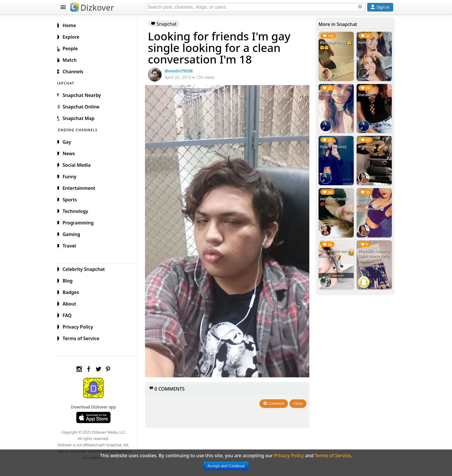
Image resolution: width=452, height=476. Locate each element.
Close (300, 398)
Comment (275, 398)
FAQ (70, 314)
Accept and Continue (226, 466)
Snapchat (168, 24)
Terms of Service (84, 338)
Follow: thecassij (335, 94)
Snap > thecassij (335, 145)
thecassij (366, 94)
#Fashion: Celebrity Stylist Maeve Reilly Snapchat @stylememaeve (372, 257)
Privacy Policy (81, 326)
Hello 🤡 (366, 43)
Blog (70, 280)
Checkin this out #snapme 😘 (335, 249)
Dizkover (92, 8)
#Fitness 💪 (368, 145)
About (72, 303)
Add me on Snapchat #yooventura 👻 (372, 201)
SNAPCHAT (71, 82)
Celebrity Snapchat (87, 268)
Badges (74, 291)
